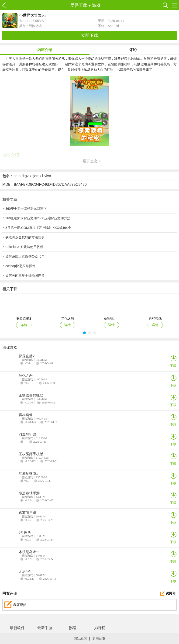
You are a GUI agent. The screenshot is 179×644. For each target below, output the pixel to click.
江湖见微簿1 (28, 474)
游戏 (96, 5)
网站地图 (80, 639)
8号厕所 (25, 532)
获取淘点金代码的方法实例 (25, 237)
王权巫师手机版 (31, 454)
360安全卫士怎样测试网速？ (26, 209)
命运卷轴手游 (29, 493)
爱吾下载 (6, 5)
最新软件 (17, 628)
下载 (173, 361)
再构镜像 (26, 415)
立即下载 (89, 35)
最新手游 (45, 628)
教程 (72, 628)
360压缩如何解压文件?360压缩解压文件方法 (38, 218)
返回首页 (99, 639)
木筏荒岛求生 (29, 552)
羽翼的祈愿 (27, 434)
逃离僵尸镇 (27, 513)
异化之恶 (26, 376)
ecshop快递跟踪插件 (20, 266)
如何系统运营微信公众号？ (25, 256)
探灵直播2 (27, 356)
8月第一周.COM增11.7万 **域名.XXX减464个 (38, 228)
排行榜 (100, 628)
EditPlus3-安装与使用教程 (24, 247)
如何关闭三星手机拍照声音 (25, 276)
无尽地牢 (26, 572)
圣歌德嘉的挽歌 (31, 395)
